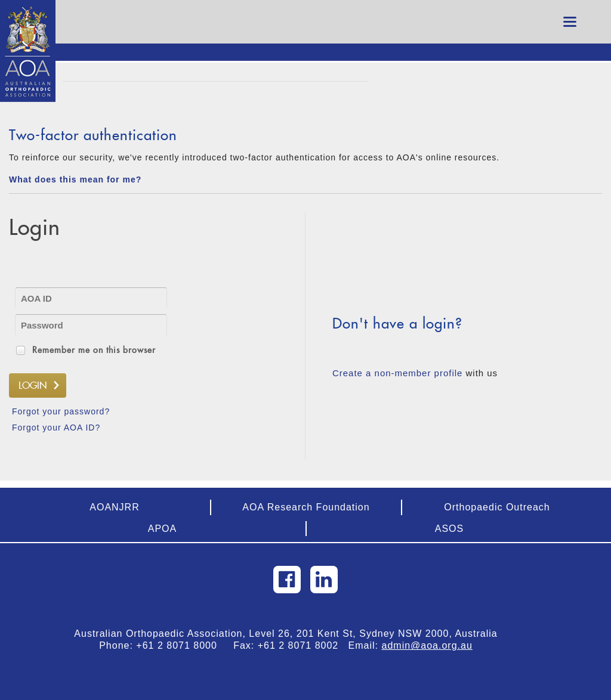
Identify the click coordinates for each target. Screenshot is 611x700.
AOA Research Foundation (306, 507)
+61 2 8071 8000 (181, 645)
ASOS (449, 529)
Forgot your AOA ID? (56, 428)
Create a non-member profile (397, 373)
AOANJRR (114, 507)
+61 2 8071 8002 (303, 645)
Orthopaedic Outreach (497, 507)
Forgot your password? (61, 411)
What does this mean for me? (75, 179)
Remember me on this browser (94, 350)
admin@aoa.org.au (427, 645)
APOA (162, 529)
